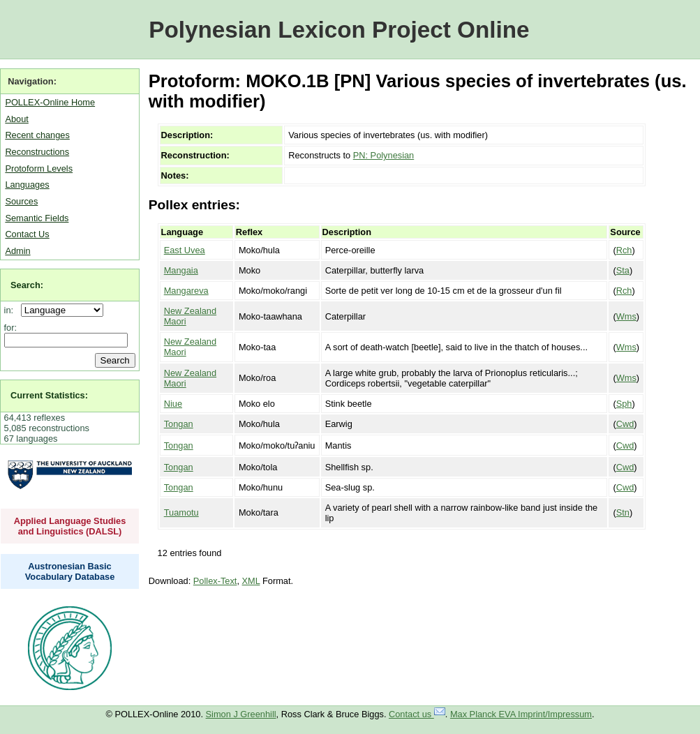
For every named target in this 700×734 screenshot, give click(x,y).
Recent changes (37, 135)
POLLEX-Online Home (50, 102)
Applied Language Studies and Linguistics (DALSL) (70, 526)
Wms (626, 316)
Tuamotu (181, 512)
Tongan (179, 424)
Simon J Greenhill (241, 714)
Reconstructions (37, 152)
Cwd (625, 424)
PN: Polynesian (384, 155)
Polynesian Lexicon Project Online (339, 30)
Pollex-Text (215, 581)
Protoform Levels (39, 168)
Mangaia (181, 270)
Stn (623, 512)
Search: (27, 285)
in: (12, 310)
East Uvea (185, 250)
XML (251, 581)
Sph (624, 404)
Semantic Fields (37, 218)
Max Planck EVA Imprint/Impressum (521, 714)
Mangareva (186, 291)
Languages (27, 185)
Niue (173, 404)
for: (11, 328)
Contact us (417, 714)
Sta (623, 270)
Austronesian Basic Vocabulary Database (70, 571)
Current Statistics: (49, 395)
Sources (21, 201)
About (16, 119)
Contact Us (27, 234)
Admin (17, 251)
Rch (624, 250)
